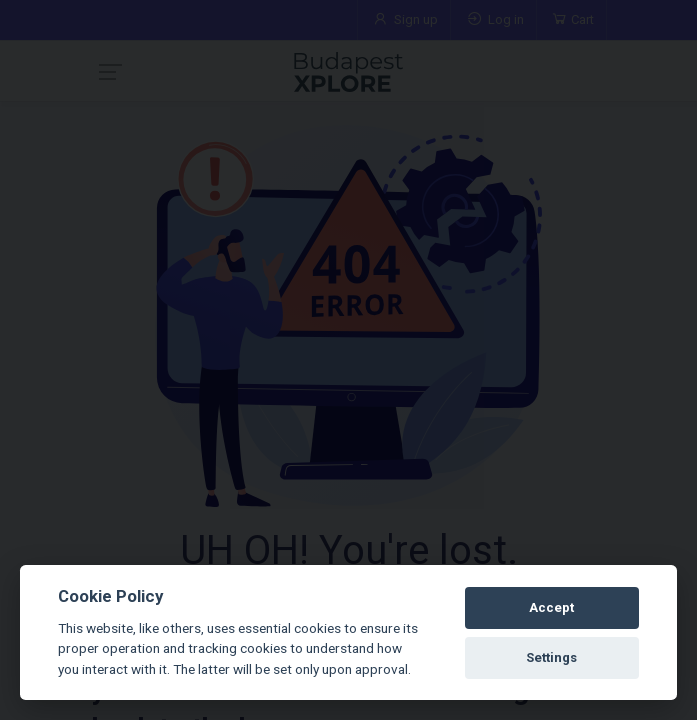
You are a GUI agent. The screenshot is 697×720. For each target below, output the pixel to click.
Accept (551, 607)
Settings (551, 657)
